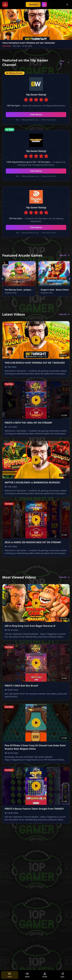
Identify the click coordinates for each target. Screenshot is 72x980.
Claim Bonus (36, 114)
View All (65, 62)
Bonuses (33, 4)
